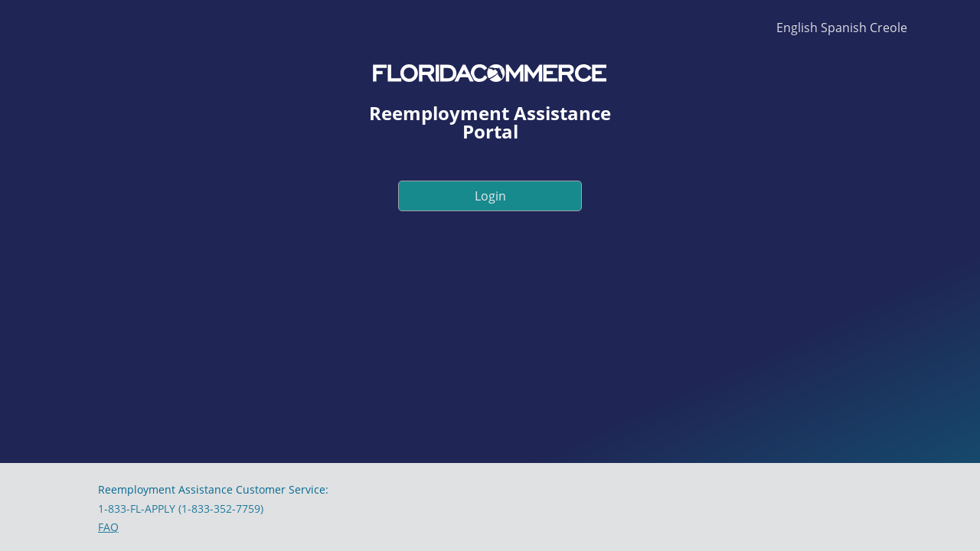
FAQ (108, 527)
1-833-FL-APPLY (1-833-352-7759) (181, 509)
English (797, 28)
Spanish (844, 28)
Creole (889, 28)
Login (490, 196)
